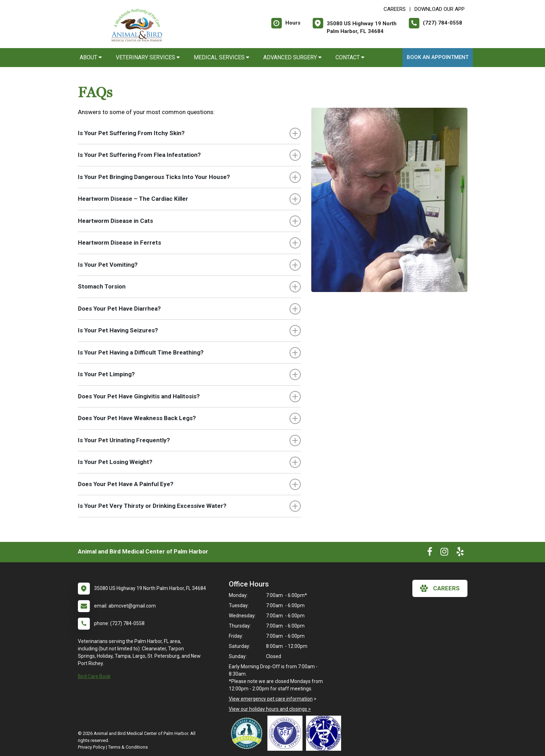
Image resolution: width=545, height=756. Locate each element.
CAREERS (395, 9)
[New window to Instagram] (444, 553)
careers (440, 588)
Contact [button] (350, 57)
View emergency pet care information (271, 699)
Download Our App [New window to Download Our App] (440, 9)
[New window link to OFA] (287, 733)
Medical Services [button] (221, 57)
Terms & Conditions (128, 747)
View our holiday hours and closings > (270, 709)
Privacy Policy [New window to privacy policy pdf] (91, 747)
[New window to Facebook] (430, 553)
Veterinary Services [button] (148, 57)
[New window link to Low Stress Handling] (248, 733)
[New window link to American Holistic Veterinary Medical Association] (325, 733)
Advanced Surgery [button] (292, 57)
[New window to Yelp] (460, 553)
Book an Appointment (438, 57)
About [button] (91, 57)
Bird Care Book (94, 676)
